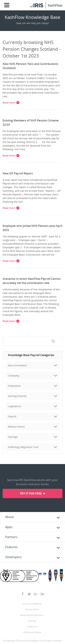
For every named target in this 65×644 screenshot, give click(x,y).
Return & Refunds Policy (32, 615)
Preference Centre (32, 632)
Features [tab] (11, 547)
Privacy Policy (32, 609)
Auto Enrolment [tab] (17, 365)
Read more (9, 103)
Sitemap (32, 621)
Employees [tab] (14, 386)
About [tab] (10, 517)
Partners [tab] (11, 537)
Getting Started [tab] (17, 396)
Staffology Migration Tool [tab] (23, 447)
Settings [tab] (13, 437)
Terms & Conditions (32, 604)
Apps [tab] (9, 527)
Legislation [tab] (14, 406)
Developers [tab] (13, 557)
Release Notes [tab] (16, 427)
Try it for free (31, 493)
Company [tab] (14, 376)
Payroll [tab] (12, 416)
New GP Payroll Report (18, 173)
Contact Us (32, 627)
